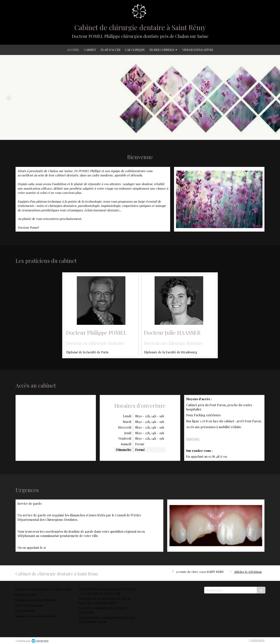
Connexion (257, 640)
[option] (140, 97)
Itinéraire (193, 439)
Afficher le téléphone (248, 572)
